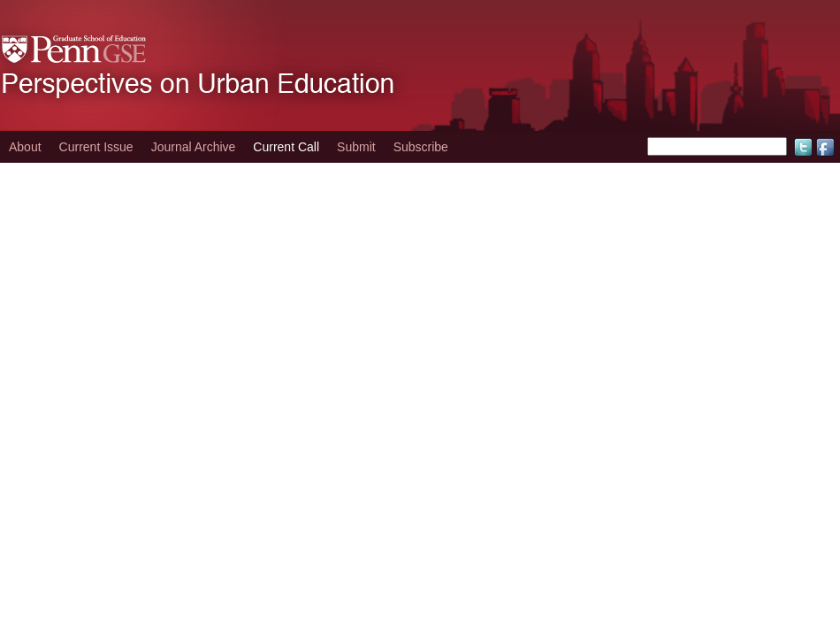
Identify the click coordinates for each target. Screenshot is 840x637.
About (25, 147)
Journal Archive (194, 147)
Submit (356, 147)
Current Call (286, 147)
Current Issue (96, 147)
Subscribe (421, 147)
